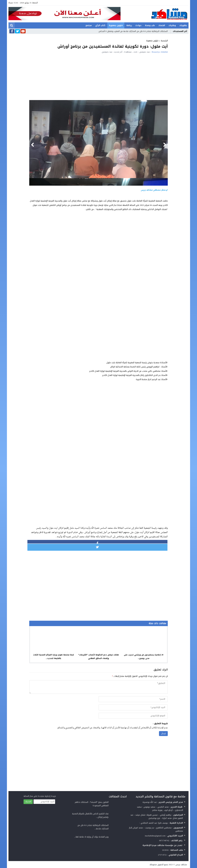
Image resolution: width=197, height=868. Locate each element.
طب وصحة (150, 25)
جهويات (183, 25)
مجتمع (89, 25)
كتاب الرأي (100, 25)
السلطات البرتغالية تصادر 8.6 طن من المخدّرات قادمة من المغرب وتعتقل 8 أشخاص (133, 31)
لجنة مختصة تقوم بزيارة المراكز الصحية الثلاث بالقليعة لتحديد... (53, 657)
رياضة (129, 25)
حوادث (138, 25)
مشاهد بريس (181, 865)
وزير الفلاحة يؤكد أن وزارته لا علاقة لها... (91, 837)
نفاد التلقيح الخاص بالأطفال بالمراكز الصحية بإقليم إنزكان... (90, 815)
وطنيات (172, 25)
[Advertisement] (98, 76)
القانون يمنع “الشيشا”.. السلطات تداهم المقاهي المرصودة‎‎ (92, 804)
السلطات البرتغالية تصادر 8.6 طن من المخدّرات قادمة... (93, 827)
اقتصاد (162, 25)
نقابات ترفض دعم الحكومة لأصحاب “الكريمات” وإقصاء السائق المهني (98, 657)
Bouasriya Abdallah (160, 52)
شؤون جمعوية (116, 25)
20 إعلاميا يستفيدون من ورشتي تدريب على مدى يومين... (144, 657)
